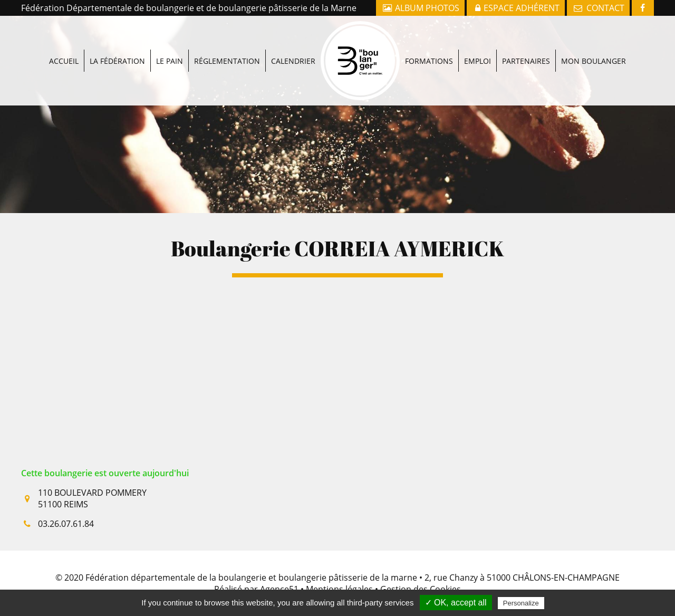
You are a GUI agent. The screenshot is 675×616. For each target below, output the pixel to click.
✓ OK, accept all (456, 603)
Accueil (64, 39)
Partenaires (526, 39)
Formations (429, 39)
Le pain (170, 39)
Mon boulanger (594, 39)
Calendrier (293, 39)
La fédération (117, 39)
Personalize (521, 603)
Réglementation (227, 39)
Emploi (478, 39)
